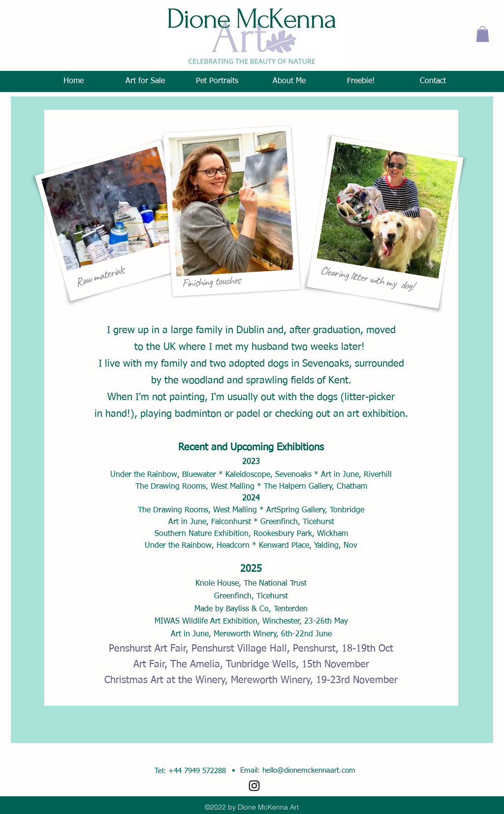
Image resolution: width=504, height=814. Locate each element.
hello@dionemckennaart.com (309, 770)
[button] (483, 34)
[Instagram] (254, 786)
